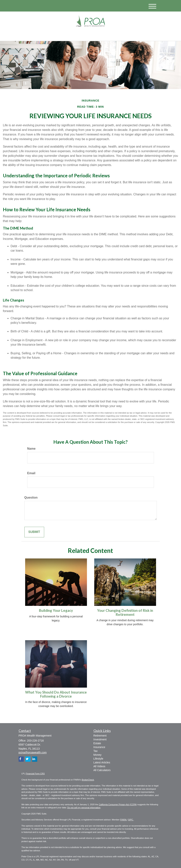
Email (31, 473)
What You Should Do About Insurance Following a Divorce (56, 694)
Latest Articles (102, 762)
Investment (100, 739)
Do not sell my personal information (84, 808)
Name (31, 449)
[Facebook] (62, 35)
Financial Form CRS (35, 774)
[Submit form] (34, 532)
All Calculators (102, 770)
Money (98, 755)
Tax (96, 751)
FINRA (124, 820)
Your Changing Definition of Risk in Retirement (125, 612)
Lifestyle (98, 759)
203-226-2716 (124, 34)
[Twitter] (52, 35)
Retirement (100, 736)
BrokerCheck (88, 780)
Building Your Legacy (56, 610)
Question (31, 498)
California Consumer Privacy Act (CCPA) (118, 804)
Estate (97, 743)
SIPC (131, 820)
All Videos (99, 766)
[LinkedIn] (57, 35)
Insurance (99, 747)
